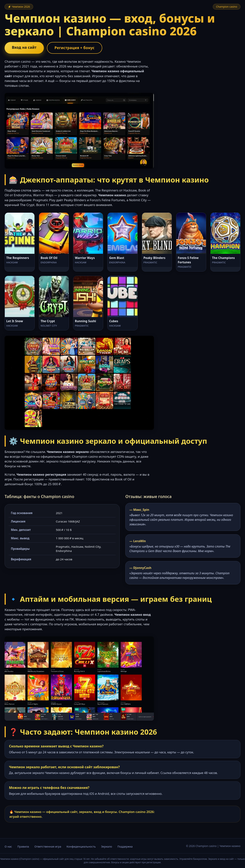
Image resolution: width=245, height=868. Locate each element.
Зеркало (107, 847)
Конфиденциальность (81, 847)
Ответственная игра (48, 847)
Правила (23, 847)
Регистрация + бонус (75, 48)
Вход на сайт (24, 47)
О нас (8, 847)
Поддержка (125, 847)
